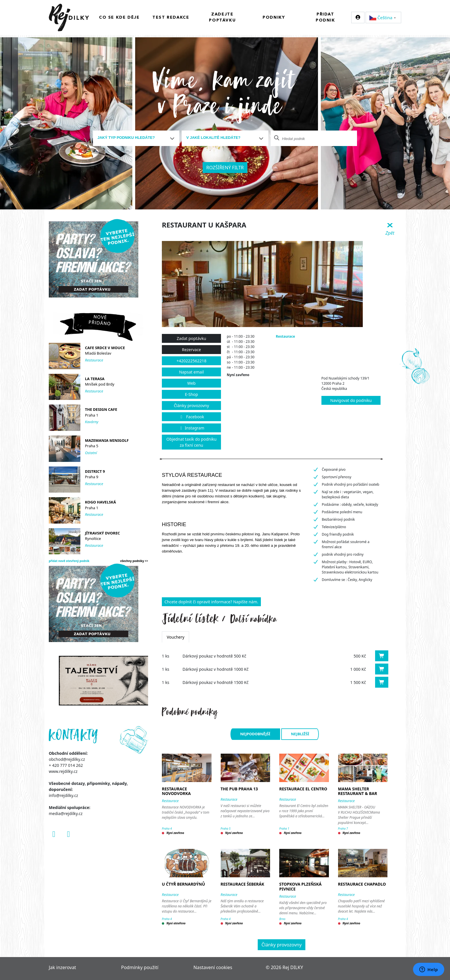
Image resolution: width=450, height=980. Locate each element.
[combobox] (136, 138)
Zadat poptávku (192, 338)
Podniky (274, 17)
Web (191, 383)
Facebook (191, 417)
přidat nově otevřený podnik (69, 561)
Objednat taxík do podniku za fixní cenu (192, 442)
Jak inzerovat (62, 967)
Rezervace (191, 350)
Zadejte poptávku (222, 17)
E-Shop (191, 394)
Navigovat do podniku (351, 400)
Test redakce (171, 17)
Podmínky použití (140, 967)
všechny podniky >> (134, 561)
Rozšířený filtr (225, 168)
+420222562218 (191, 361)
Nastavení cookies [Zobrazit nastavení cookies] (213, 967)
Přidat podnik (325, 17)
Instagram (191, 428)
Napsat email (191, 372)
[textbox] (134, 138)
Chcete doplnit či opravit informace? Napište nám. (211, 602)
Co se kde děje (119, 17)
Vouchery (175, 637)
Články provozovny (192, 406)
